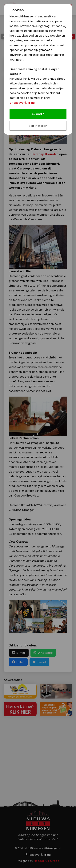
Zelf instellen (38, 126)
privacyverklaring (22, 103)
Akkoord (38, 114)
